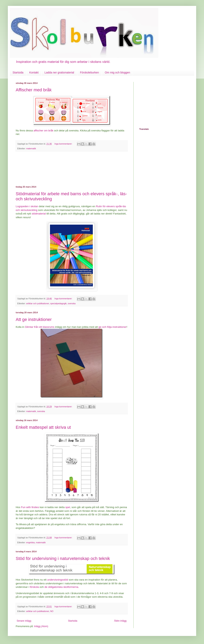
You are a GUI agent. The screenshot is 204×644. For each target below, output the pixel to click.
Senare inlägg (24, 621)
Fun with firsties (30, 507)
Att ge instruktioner (34, 319)
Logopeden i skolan (27, 206)
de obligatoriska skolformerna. (62, 587)
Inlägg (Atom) (41, 626)
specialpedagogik (58, 303)
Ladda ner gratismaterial (59, 72)
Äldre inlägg (120, 621)
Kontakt (34, 72)
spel (68, 507)
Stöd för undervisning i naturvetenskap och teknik (63, 558)
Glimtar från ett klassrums (40, 327)
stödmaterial (39, 214)
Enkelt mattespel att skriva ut (43, 427)
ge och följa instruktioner (112, 327)
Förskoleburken (90, 72)
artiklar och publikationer (38, 303)
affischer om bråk (43, 131)
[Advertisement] (72, 169)
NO (52, 611)
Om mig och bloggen (117, 72)
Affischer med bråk (34, 90)
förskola (34, 587)
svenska (72, 303)
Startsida (18, 72)
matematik (31, 148)
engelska (31, 542)
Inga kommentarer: (64, 144)
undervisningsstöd (58, 580)
